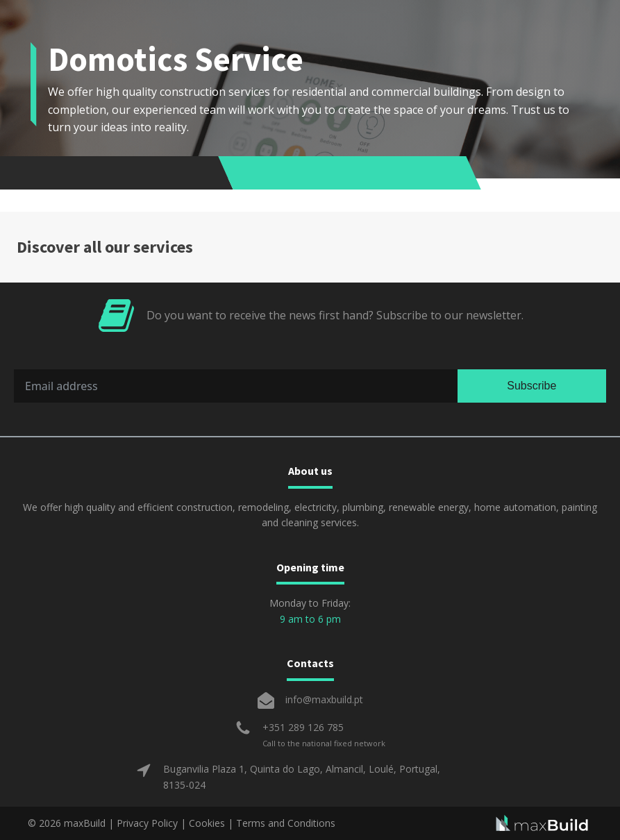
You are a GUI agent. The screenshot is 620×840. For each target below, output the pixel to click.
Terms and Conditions (286, 823)
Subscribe (531, 386)
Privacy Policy (147, 823)
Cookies (207, 823)
